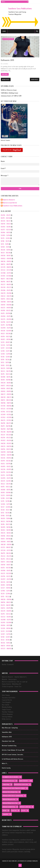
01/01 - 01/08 (6, 493)
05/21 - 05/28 (6, 435)
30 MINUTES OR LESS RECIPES (11, 777)
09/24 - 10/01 (6, 383)
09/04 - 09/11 (6, 542)
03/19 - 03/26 (6, 461)
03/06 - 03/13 (6, 571)
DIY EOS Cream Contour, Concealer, (13, 755)
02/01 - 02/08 (6, 623)
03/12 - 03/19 (5, 464)
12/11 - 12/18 (5, 501)
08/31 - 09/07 (6, 646)
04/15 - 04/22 (6, 299)
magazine (6, 814)
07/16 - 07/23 (6, 412)
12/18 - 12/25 (5, 498)
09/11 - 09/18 (5, 539)
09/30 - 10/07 (6, 256)
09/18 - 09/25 (6, 536)
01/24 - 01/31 (5, 582)
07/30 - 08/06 (6, 406)
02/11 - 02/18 (5, 325)
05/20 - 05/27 (6, 287)
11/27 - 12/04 (5, 507)
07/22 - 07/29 (6, 270)
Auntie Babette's (24, 781)
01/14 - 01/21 (5, 337)
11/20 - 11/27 (5, 510)
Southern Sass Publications (20, 9)
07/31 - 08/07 (6, 547)
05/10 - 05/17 (6, 215)
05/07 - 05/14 (6, 440)
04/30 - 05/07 (6, 443)
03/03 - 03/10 (6, 227)
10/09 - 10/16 (5, 527)
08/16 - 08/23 (6, 602)
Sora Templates (13, 861)
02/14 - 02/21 (6, 576)
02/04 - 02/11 (6, 328)
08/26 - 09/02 (6, 261)
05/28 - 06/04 (6, 432)
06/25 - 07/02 (6, 420)
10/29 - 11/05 (5, 368)
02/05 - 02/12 (6, 478)
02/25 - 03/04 (6, 319)
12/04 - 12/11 (5, 504)
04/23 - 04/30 (6, 446)
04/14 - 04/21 (6, 224)
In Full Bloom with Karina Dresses (13, 759)
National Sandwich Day (9, 746)
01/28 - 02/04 (6, 331)
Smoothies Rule (7, 732)
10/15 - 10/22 (5, 374)
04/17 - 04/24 (6, 562)
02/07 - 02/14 (6, 579)
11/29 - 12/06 (5, 594)
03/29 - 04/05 (6, 611)
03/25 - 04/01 (6, 308)
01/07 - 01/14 (6, 339)
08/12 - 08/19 (6, 264)
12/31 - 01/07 (5, 342)
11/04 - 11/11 (5, 247)
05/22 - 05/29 (6, 556)
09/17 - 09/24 (6, 386)
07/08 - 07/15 (6, 273)
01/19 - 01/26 (5, 218)
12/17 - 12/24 (5, 348)
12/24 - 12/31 (5, 345)
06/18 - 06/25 (6, 423)
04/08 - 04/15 (6, 302)
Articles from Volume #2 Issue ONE (13, 750)
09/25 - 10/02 (6, 533)
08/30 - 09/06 (6, 599)
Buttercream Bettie (10, 203)
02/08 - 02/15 (6, 620)
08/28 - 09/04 (6, 545)
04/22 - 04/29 (6, 296)
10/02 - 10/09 (6, 530)
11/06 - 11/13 (5, 516)
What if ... (5, 763)
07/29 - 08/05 (6, 267)
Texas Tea (14, 811)
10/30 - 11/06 (5, 518)
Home (4, 31)
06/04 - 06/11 (6, 429)
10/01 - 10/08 (6, 380)
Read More (5, 74)
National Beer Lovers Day (21, 784)
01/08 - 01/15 (6, 490)
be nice (24, 811)
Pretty (5, 811)
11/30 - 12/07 (5, 637)
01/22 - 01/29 (6, 484)
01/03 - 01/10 (5, 585)
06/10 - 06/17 (6, 282)
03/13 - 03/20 (6, 568)
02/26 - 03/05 (6, 469)
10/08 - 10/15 (6, 377)
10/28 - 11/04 (6, 250)
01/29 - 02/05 (6, 481)
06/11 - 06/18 (5, 426)
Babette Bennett (9, 200)
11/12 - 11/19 (5, 362)
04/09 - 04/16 (6, 452)
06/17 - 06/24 (6, 279)
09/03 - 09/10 (6, 391)
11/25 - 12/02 (5, 238)
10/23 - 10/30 (6, 521)
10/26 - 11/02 (5, 643)
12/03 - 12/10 (5, 354)
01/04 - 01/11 (5, 625)
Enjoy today (6, 784)
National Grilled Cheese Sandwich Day (13, 796)
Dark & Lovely (6, 768)
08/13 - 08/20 (6, 400)
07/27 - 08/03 (6, 649)
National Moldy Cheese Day (10, 803)
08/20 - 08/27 (6, 397)
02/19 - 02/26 (6, 472)
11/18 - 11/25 (5, 241)
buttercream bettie (8, 39)
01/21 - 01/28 (5, 334)
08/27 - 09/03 (6, 394)
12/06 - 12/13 (5, 591)
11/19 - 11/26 (5, 360)
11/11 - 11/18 (5, 244)
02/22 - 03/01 (6, 617)
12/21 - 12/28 (5, 631)
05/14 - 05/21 (6, 438)
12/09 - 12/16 (5, 235)
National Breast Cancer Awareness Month (14, 788)
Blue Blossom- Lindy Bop (10, 728)
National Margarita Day (9, 799)
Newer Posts (6, 79)
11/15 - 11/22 (5, 597)
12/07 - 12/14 (5, 634)
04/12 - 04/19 (6, 608)
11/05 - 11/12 (5, 365)
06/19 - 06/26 (6, 553)
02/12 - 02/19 (6, 475)
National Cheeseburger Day (10, 792)
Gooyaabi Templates (32, 861)
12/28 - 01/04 (6, 628)
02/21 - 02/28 (6, 573)
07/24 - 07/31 (6, 550)
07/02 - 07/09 (6, 417)
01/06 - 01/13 (5, 233)
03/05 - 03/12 (6, 467)
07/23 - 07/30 (6, 409)
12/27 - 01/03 (6, 588)
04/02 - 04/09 (6, 455)
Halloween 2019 (7, 60)
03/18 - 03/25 (6, 311)
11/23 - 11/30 (5, 640)
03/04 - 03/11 (6, 316)
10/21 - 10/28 (5, 253)
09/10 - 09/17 (6, 389)
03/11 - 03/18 (5, 313)
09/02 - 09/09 (6, 259)
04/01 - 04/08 (6, 305)
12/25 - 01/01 (5, 495)
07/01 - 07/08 (6, 276)
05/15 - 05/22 (6, 559)
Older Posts (35, 79)
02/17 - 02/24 (6, 230)
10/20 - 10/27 (6, 221)
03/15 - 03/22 (6, 614)
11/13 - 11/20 (5, 513)
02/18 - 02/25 (6, 322)
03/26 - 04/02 (6, 458)
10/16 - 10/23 (5, 524)
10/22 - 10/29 (6, 371)
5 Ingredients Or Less (9, 781)
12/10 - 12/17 (5, 351)
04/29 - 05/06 (6, 293)
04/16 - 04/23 (6, 449)
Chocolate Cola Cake (8, 741)
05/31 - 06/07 (6, 605)
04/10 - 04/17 (6, 565)
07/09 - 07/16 (6, 415)
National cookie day (25, 807)
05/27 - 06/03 (6, 284)
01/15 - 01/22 (5, 487)
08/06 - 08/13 (6, 403)
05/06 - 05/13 (6, 290)
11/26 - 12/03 (5, 357)
